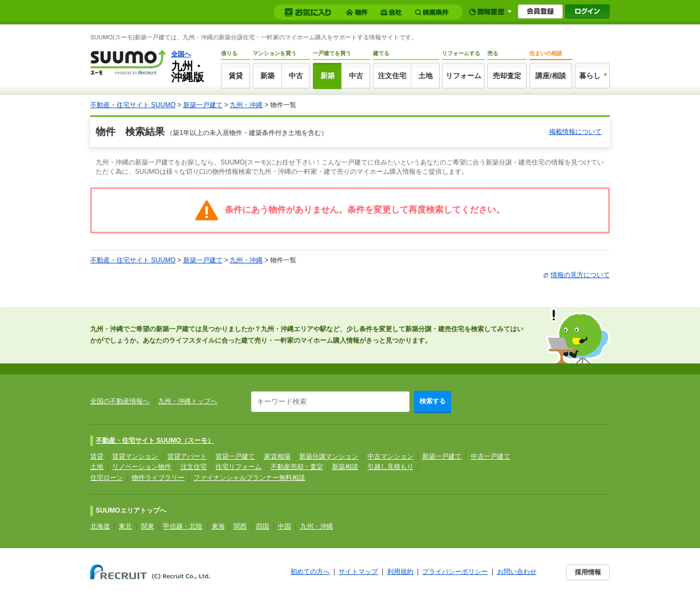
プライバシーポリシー (455, 572)
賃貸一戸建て (235, 456)
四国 (262, 526)
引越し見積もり (390, 467)
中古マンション (390, 456)
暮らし (590, 76)
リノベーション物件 (142, 467)
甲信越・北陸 (183, 526)
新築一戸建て (203, 105)
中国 (284, 526)
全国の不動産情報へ (120, 401)
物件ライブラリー (158, 478)
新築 (267, 76)
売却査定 (507, 76)
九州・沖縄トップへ (188, 401)
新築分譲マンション (329, 456)
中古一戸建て (491, 456)
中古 (296, 76)
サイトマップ (358, 572)
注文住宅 (392, 76)
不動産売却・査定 (297, 467)
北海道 (100, 526)
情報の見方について (580, 275)
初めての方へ (310, 572)
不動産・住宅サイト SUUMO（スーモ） (155, 440)
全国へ (181, 54)
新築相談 (345, 467)
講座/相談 (551, 76)
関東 (148, 526)
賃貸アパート (187, 456)
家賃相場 (277, 456)
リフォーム (463, 76)
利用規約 (400, 572)
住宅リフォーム (238, 467)
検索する (433, 401)
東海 (218, 526)
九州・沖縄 (246, 105)
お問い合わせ (517, 572)
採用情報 (588, 572)
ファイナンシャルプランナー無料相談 (249, 478)
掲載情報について (575, 132)
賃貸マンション (135, 456)
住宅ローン (107, 478)
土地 (425, 76)
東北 (125, 526)
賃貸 (236, 76)
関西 (240, 526)
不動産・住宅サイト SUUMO (133, 105)
